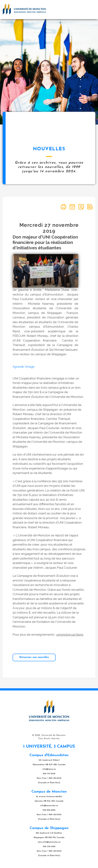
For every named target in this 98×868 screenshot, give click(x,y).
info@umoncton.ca (49, 806)
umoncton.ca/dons (70, 635)
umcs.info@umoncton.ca (49, 842)
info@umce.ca (49, 769)
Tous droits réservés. (49, 739)
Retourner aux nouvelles (34, 657)
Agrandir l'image (23, 367)
